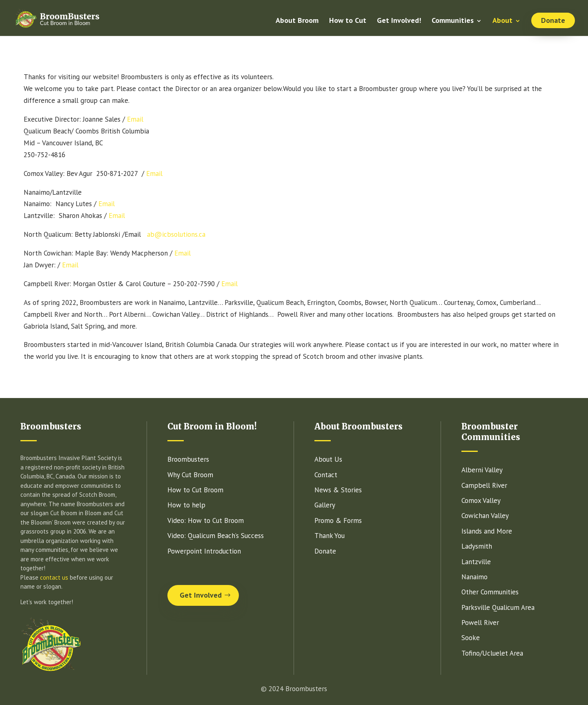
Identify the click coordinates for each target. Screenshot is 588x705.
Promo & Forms (338, 520)
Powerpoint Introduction (204, 551)
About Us (328, 459)
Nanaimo (474, 577)
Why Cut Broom (190, 475)
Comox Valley (481, 500)
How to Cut (348, 21)
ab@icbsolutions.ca (176, 234)
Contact (326, 475)
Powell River (480, 623)
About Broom (297, 21)
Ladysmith (477, 546)
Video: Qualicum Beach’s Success (216, 536)
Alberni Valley (482, 470)
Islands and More (487, 531)
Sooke (471, 638)
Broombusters (188, 459)
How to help (186, 505)
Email (135, 119)
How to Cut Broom (195, 490)
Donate (553, 20)
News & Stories (338, 490)
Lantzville (476, 562)
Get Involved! (399, 21)
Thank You (330, 536)
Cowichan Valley (485, 516)
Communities (453, 21)
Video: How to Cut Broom (206, 520)
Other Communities (490, 592)
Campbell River (484, 485)
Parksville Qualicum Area (498, 607)
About (502, 21)
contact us (54, 577)
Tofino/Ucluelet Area (492, 653)
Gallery (325, 505)
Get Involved (201, 595)
